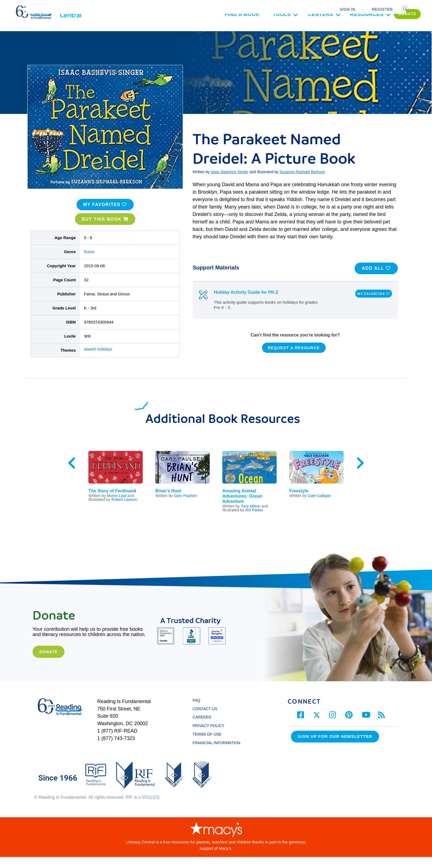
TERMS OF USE (210, 745)
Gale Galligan (319, 507)
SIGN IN (347, 9)
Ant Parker (254, 521)
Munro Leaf (117, 507)
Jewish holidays (98, 360)
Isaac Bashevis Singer (230, 183)
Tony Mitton (250, 517)
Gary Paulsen (186, 507)
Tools (259, 30)
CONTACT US (206, 720)
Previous (72, 474)
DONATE (385, 29)
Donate (48, 663)
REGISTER (382, 9)
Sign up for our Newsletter (335, 748)
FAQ (196, 711)
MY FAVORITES (105, 216)
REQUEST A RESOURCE (294, 359)
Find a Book (219, 30)
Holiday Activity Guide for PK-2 (246, 304)
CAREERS (202, 728)
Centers (298, 30)
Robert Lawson (124, 511)
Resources (344, 30)
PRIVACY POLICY (208, 737)
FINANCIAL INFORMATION (216, 754)
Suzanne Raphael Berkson (302, 183)
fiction (89, 263)
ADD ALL (376, 279)
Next (360, 474)
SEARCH (405, 10)
